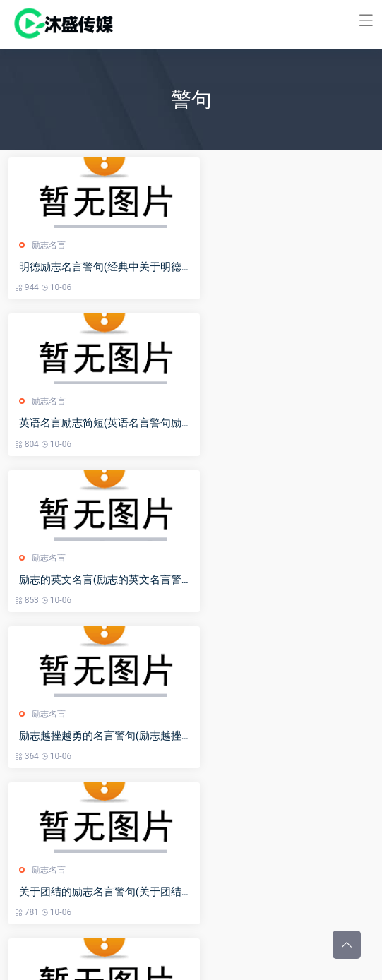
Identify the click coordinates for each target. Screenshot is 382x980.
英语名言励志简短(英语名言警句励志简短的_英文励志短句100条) (278, 267)
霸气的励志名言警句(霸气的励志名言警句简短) (92, 892)
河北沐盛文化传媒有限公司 (183, 959)
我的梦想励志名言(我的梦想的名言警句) (92, 736)
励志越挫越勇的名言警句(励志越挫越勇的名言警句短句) (274, 423)
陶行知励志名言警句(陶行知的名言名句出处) (274, 736)
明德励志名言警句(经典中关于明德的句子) (92, 267)
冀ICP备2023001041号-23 (293, 959)
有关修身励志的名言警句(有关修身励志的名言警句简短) (274, 580)
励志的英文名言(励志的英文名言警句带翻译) (92, 423)
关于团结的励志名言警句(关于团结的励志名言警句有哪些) (92, 580)
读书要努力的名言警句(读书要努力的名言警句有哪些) (274, 892)
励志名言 (51, 245)
